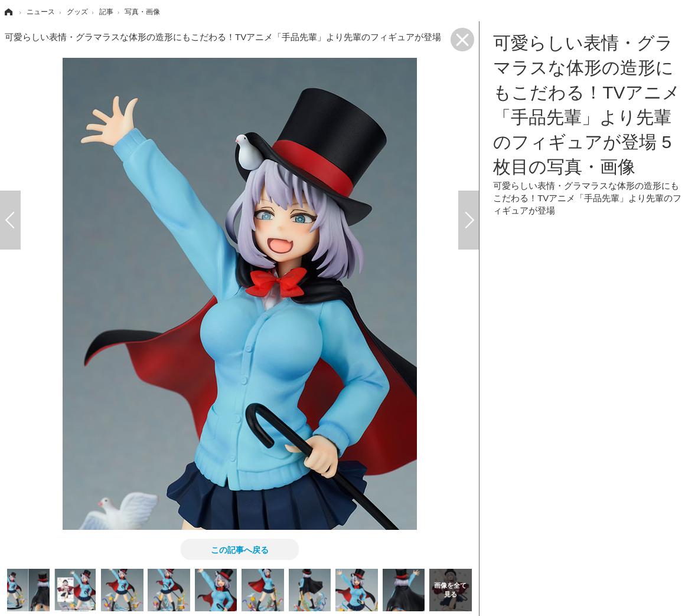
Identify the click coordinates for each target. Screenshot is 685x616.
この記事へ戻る (240, 549)
